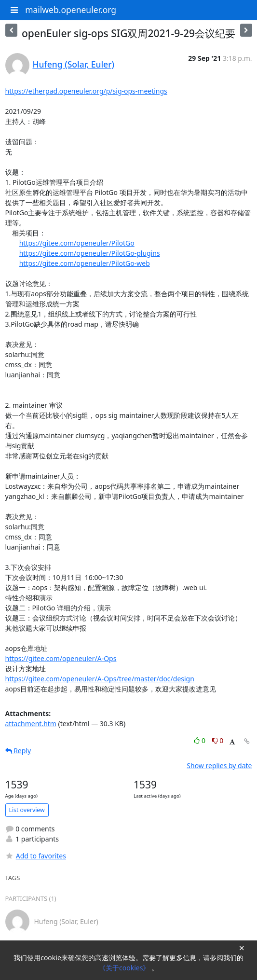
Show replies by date (219, 766)
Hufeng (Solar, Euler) (74, 64)
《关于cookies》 (125, 968)
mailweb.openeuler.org (71, 10)
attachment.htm (31, 724)
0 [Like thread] (200, 740)
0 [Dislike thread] (218, 740)
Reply (18, 751)
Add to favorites (36, 856)
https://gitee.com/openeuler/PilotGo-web (85, 263)
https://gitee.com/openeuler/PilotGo (77, 243)
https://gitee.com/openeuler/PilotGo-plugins (90, 253)
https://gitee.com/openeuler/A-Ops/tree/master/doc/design (100, 679)
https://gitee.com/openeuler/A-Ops (61, 658)
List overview (27, 810)
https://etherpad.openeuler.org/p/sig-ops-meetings (86, 91)
